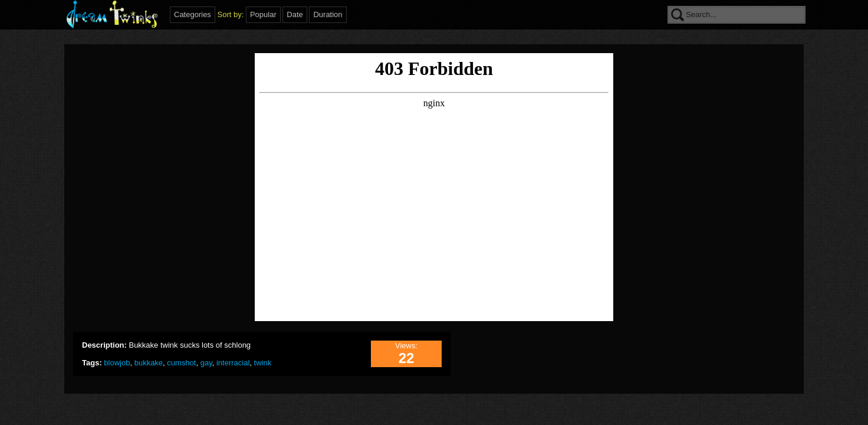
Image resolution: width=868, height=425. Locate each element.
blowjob (117, 363)
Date (295, 14)
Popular (263, 14)
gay (206, 363)
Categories (193, 14)
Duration (328, 14)
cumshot (181, 363)
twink (263, 363)
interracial (233, 363)
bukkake (149, 363)
